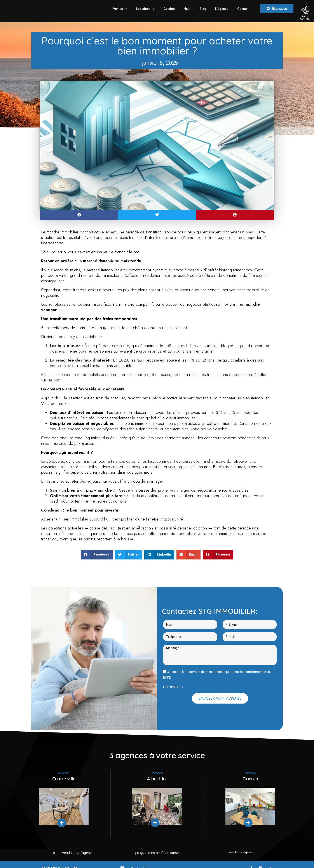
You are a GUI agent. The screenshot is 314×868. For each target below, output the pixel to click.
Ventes (120, 9)
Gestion (169, 9)
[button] (79, 215)
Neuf (187, 9)
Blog (203, 9)
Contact (243, 9)
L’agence (222, 9)
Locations (145, 9)
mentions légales (241, 853)
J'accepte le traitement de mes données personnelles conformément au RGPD (217, 675)
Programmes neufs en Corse (157, 853)
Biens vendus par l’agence (73, 853)
